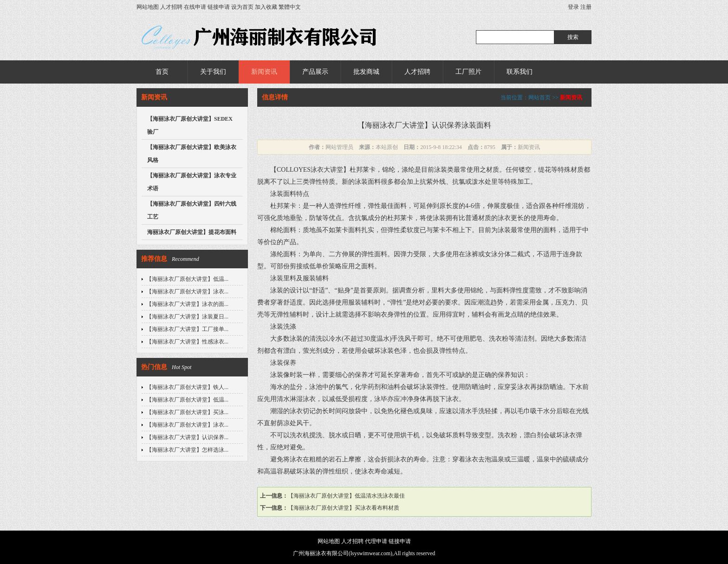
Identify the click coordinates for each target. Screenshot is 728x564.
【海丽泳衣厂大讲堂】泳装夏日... (187, 317)
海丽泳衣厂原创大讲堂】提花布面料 (192, 232)
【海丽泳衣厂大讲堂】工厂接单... (187, 329)
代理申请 (376, 541)
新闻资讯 (264, 72)
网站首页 (539, 97)
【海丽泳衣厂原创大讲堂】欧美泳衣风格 (192, 154)
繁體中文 (290, 7)
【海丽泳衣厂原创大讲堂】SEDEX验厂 (190, 125)
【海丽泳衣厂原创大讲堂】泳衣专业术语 (192, 182)
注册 (586, 7)
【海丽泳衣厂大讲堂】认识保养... (187, 437)
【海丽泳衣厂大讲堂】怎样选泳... (187, 450)
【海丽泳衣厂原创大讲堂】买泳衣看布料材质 (344, 508)
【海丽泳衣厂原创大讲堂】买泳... (187, 412)
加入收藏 (266, 7)
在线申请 (195, 7)
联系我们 (520, 72)
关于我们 (213, 72)
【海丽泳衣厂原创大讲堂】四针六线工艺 (192, 210)
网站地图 (148, 7)
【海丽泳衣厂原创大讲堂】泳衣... (187, 292)
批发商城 (366, 72)
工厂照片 (468, 72)
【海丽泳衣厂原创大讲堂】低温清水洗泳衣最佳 (346, 496)
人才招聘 (171, 7)
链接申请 (219, 7)
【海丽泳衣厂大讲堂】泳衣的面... (187, 304)
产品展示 (315, 72)
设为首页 (242, 7)
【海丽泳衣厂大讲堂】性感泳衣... (187, 342)
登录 (573, 7)
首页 (162, 72)
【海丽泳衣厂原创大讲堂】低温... (187, 279)
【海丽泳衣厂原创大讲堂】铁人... (187, 387)
